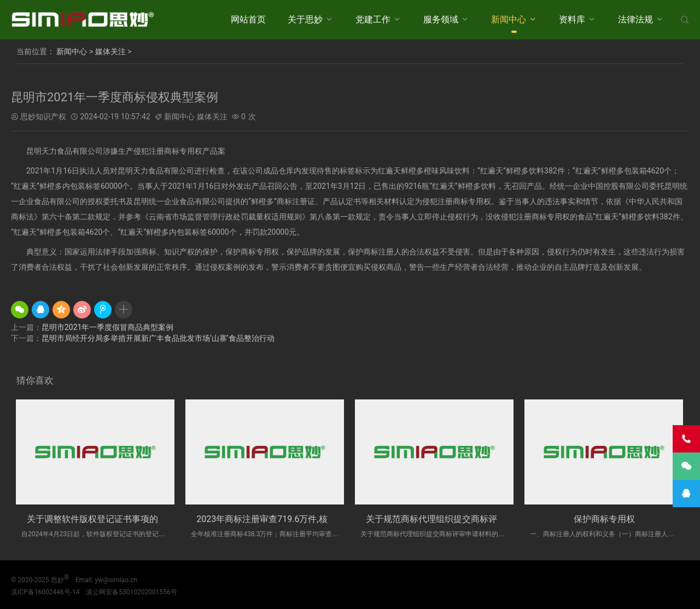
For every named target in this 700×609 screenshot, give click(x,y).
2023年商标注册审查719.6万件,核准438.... (278, 519)
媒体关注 (110, 51)
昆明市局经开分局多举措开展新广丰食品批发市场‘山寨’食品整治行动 (158, 338)
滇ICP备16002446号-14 (45, 592)
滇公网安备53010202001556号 (131, 592)
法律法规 (635, 19)
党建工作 (373, 19)
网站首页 (248, 19)
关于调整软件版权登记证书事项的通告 (101, 519)
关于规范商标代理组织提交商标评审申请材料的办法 (466, 519)
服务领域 (441, 19)
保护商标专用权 (604, 519)
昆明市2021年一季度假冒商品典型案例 (107, 327)
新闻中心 (509, 19)
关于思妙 (305, 19)
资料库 (572, 19)
